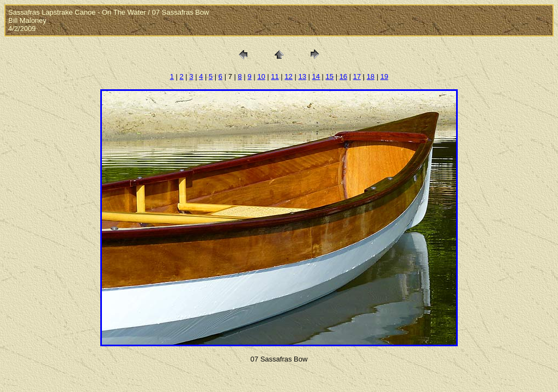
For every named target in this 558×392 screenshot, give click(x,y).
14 (316, 76)
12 (288, 76)
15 (330, 76)
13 (302, 76)
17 (357, 76)
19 (384, 76)
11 (275, 76)
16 (343, 76)
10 (261, 76)
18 (371, 76)
